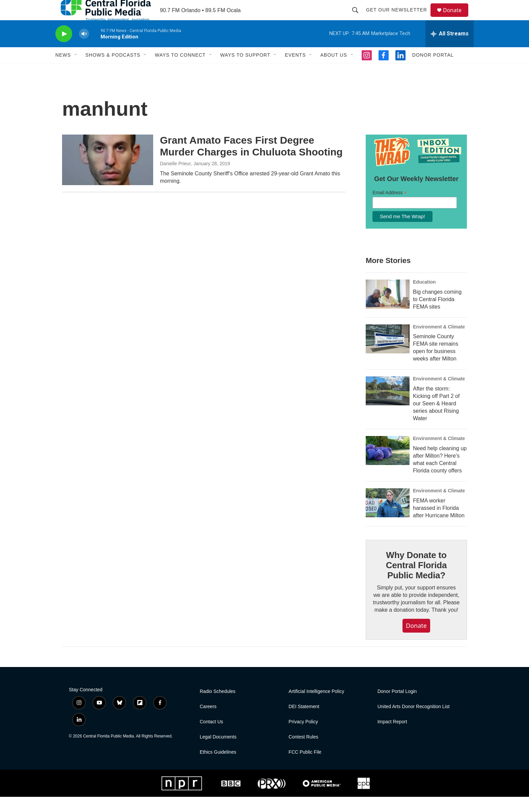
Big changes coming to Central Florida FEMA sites (437, 314)
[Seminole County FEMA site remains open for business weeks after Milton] (388, 354)
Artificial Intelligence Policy (316, 707)
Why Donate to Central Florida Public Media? (416, 580)
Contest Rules (303, 752)
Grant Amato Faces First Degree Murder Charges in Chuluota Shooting (251, 161)
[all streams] (450, 49)
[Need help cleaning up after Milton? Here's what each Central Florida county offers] (388, 466)
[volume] (84, 49)
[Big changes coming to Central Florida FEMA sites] (388, 309)
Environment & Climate (439, 342)
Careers (208, 722)
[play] (64, 49)
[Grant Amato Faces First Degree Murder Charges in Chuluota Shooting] (108, 175)
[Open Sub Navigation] (76, 70)
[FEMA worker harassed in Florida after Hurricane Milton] (388, 518)
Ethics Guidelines (218, 767)
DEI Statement (304, 722)
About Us (333, 70)
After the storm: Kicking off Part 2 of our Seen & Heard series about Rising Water (436, 419)
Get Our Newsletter (400, 18)
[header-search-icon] (358, 18)
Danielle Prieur (175, 179)
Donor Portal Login (397, 707)
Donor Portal (433, 70)
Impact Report (392, 737)
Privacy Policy (303, 737)
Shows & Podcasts (113, 70)
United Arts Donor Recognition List (414, 722)
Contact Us (211, 737)
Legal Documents (218, 752)
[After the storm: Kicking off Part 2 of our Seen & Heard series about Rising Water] (388, 406)
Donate (456, 18)
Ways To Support (245, 70)
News (63, 70)
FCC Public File (305, 767)
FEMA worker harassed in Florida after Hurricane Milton (439, 523)
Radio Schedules (218, 707)
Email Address (390, 208)
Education (424, 297)
